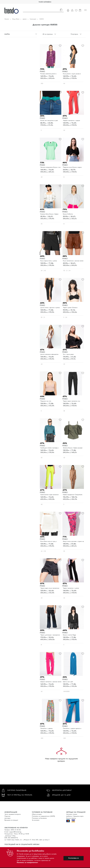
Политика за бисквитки (39, 818)
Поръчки (7, 816)
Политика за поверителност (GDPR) (43, 816)
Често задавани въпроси (12, 814)
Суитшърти (33, 19)
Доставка (7, 818)
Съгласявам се (73, 858)
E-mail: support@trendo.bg (13, 832)
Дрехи (25, 19)
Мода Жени (16, 19)
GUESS (42, 19)
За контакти (36, 820)
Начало (7, 19)
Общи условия (37, 814)
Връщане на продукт (11, 820)
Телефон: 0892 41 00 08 (12, 830)
